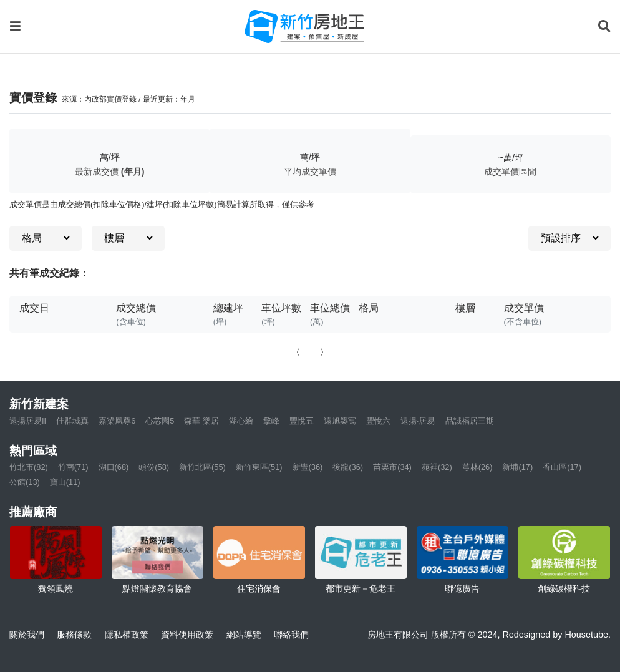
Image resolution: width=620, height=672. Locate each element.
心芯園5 (160, 421)
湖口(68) (114, 467)
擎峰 (271, 421)
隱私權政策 (127, 635)
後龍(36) (348, 467)
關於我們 (27, 635)
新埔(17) (517, 467)
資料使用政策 (187, 635)
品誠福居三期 (470, 421)
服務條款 (74, 635)
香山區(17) (562, 467)
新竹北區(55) (202, 467)
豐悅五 (302, 421)
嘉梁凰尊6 (117, 421)
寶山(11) (65, 482)
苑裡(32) (437, 467)
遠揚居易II (28, 421)
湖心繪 (241, 421)
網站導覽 (244, 635)
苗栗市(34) (392, 467)
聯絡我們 (291, 635)
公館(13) (25, 482)
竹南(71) (73, 467)
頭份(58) (154, 467)
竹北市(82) (29, 467)
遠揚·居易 (418, 421)
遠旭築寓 (340, 421)
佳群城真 (72, 421)
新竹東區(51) (259, 467)
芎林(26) (477, 467)
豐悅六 (378, 421)
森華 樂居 (201, 421)
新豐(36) (308, 467)
